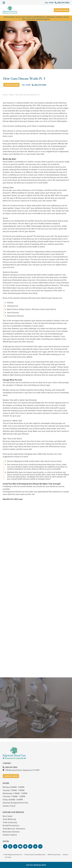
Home (5, 95)
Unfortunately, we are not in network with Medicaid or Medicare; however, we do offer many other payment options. (36, 18)
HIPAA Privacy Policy (54, 855)
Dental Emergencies (11, 826)
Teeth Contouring (10, 822)
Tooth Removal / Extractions (14, 829)
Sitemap (65, 855)
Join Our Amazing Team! (36, 865)
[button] (5, 846)
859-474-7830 (12, 499)
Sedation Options (10, 835)
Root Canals (8, 816)
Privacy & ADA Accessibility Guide (35, 855)
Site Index (8, 857)
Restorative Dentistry (11, 832)
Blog (11, 95)
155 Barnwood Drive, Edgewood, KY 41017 (23, 770)
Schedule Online (61, 10)
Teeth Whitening (9, 819)
